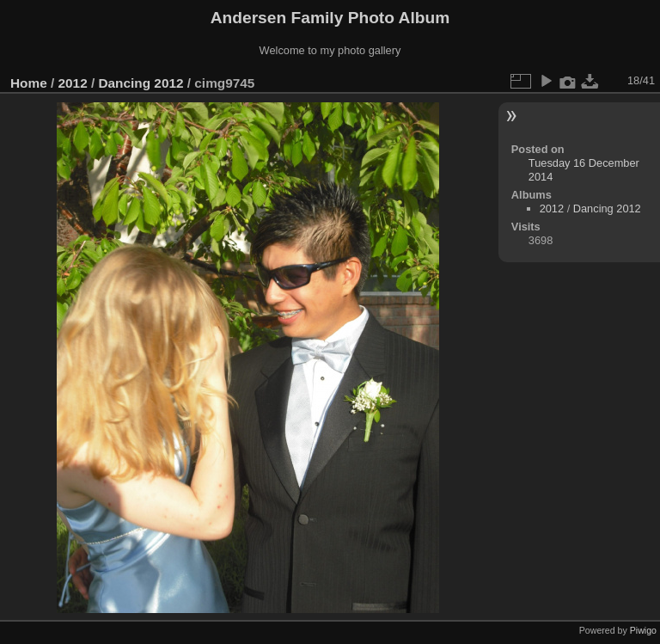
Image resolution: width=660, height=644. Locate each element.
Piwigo (643, 630)
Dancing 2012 (141, 83)
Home (29, 83)
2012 (73, 83)
